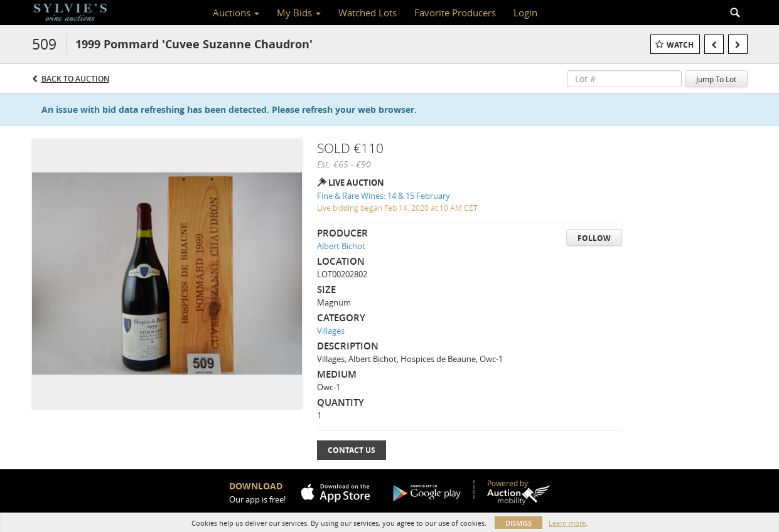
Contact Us (352, 450)
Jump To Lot (716, 79)
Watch (680, 45)
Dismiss (518, 523)
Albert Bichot (341, 246)
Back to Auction (75, 79)
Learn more (567, 523)
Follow (594, 238)
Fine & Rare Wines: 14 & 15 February (384, 196)
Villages (331, 331)
